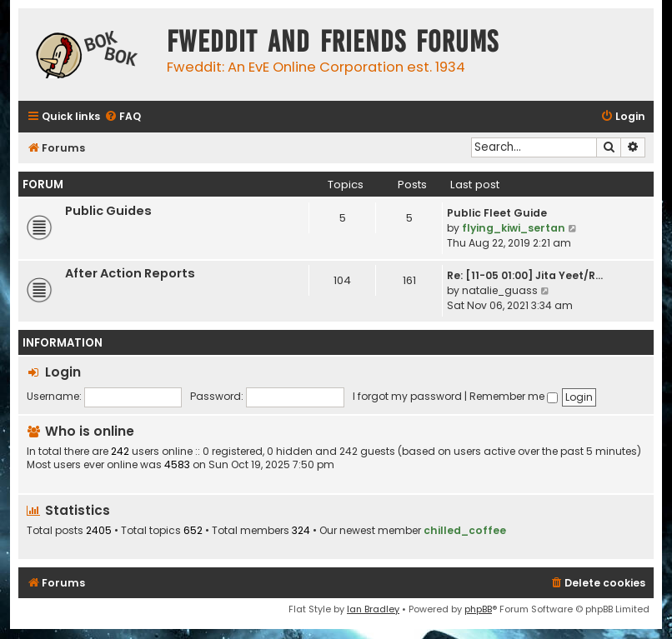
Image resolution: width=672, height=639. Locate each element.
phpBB (478, 609)
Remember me (514, 396)
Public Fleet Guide (497, 213)
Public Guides (108, 211)
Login (63, 372)
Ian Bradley (373, 609)
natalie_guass (500, 290)
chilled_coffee (465, 530)
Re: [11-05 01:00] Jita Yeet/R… (525, 275)
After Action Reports (130, 273)
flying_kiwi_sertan (514, 228)
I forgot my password (407, 396)
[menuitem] (123, 117)
